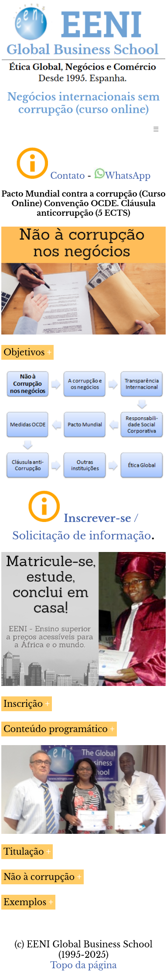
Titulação (24, 852)
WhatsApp (122, 176)
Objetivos (24, 352)
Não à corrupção (39, 877)
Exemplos (25, 902)
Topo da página (83, 965)
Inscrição (23, 704)
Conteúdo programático (56, 729)
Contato (68, 176)
